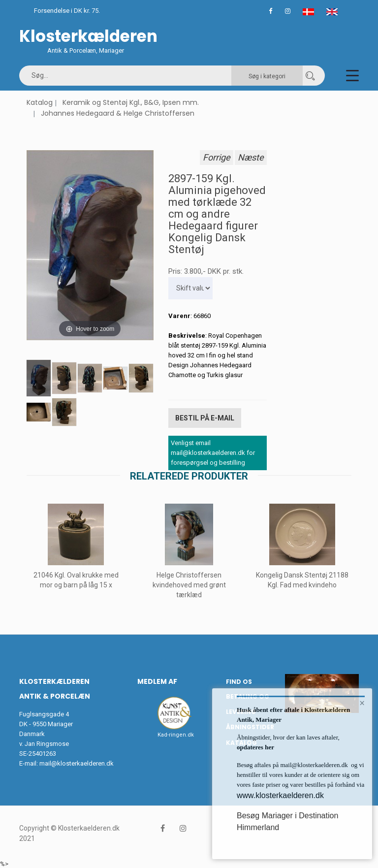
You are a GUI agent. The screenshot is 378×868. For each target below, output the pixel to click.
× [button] (362, 704)
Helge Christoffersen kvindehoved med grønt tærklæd (189, 584)
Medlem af (157, 680)
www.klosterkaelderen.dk (280, 795)
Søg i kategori (267, 76)
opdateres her (255, 747)
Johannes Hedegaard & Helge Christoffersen (118, 113)
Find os (239, 681)
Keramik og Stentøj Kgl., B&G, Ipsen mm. (131, 102)
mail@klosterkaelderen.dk (77, 762)
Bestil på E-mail (205, 418)
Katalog (40, 102)
